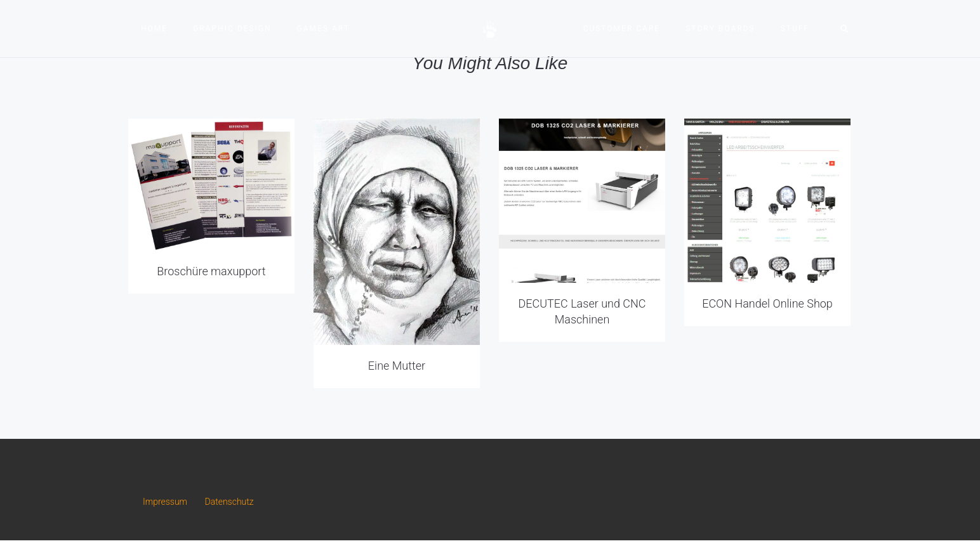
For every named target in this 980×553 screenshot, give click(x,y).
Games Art (323, 29)
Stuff (795, 29)
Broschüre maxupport (211, 271)
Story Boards (720, 29)
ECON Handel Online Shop (767, 303)
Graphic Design (232, 29)
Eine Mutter (397, 366)
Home (154, 29)
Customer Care (622, 29)
